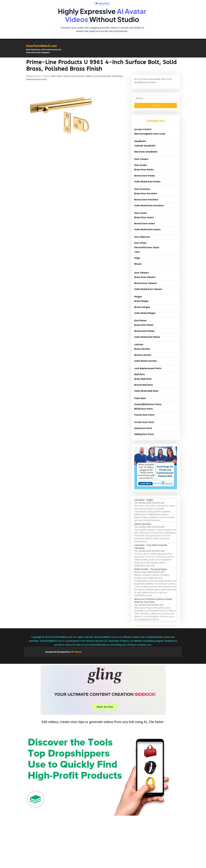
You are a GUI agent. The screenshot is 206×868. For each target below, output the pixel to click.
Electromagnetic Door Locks (150, 134)
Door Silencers (142, 237)
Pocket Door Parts (144, 415)
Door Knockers (142, 189)
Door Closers (141, 159)
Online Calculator (143, 524)
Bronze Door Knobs (145, 176)
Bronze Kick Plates (144, 331)
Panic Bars (140, 398)
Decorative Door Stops (147, 247)
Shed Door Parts (143, 428)
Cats (137, 252)
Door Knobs (141, 165)
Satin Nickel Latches (146, 361)
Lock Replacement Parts (148, 368)
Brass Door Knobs (144, 170)
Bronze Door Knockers (146, 200)
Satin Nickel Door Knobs (147, 182)
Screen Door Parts (144, 422)
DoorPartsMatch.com (41, 46)
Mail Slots (140, 374)
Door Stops (140, 243)
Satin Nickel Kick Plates (147, 337)
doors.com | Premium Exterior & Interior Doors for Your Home (153, 601)
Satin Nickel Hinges (145, 313)
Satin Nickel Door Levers (147, 229)
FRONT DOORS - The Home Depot (151, 569)
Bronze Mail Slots (144, 385)
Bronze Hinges (142, 307)
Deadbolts (140, 141)
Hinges (138, 297)
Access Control (143, 129)
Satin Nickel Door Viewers (148, 289)
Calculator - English (144, 500)
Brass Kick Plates (144, 325)
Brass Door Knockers (146, 193)
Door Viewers (141, 273)
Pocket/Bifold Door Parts (148, 404)
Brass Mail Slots (143, 379)
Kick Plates (140, 321)
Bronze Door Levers (145, 223)
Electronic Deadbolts (146, 152)
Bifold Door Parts (143, 409)
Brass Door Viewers (145, 277)
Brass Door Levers (144, 217)
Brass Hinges (141, 301)
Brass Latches (142, 349)
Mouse (138, 264)
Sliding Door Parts (144, 434)
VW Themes (76, 652)
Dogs (137, 258)
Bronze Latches (143, 355)
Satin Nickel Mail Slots (146, 391)
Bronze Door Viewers (146, 283)
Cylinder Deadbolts (145, 146)
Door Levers (141, 213)
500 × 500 (56, 76)
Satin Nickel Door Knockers (149, 206)
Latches (139, 344)
